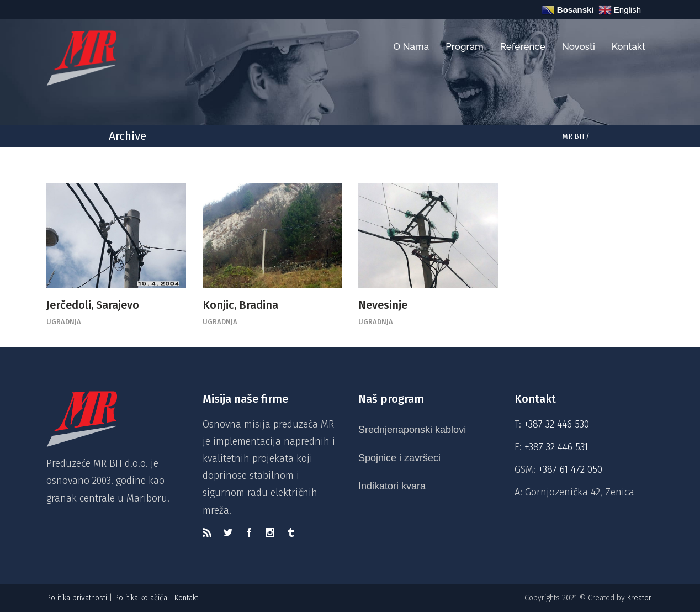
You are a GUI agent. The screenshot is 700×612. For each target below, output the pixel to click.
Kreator (640, 598)
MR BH (573, 136)
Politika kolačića (141, 598)
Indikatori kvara (392, 486)
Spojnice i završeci (399, 458)
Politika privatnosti (77, 598)
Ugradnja (64, 322)
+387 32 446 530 (556, 424)
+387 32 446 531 (556, 447)
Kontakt (187, 598)
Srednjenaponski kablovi (412, 430)
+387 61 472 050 (570, 469)
